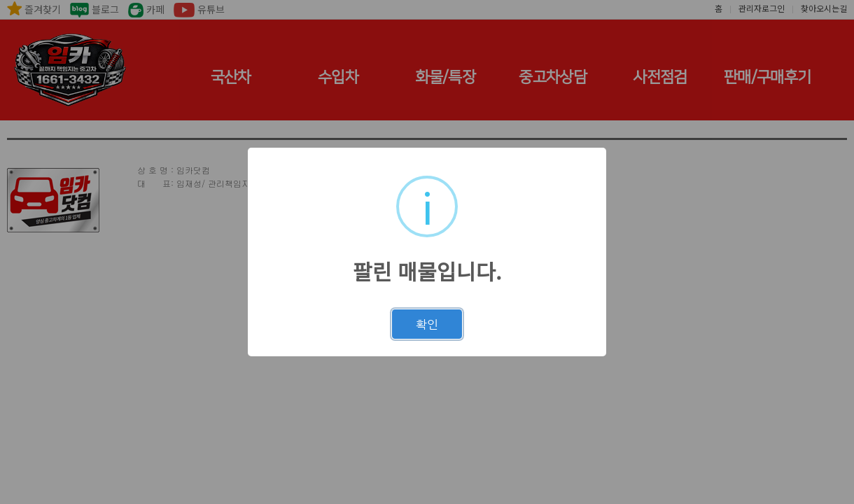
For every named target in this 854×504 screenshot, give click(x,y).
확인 (427, 324)
